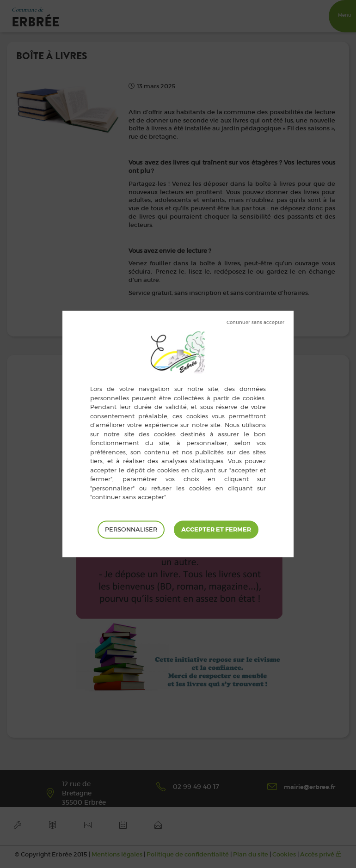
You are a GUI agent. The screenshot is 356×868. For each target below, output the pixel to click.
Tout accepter (216, 530)
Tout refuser (255, 323)
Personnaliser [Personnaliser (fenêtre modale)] (131, 529)
